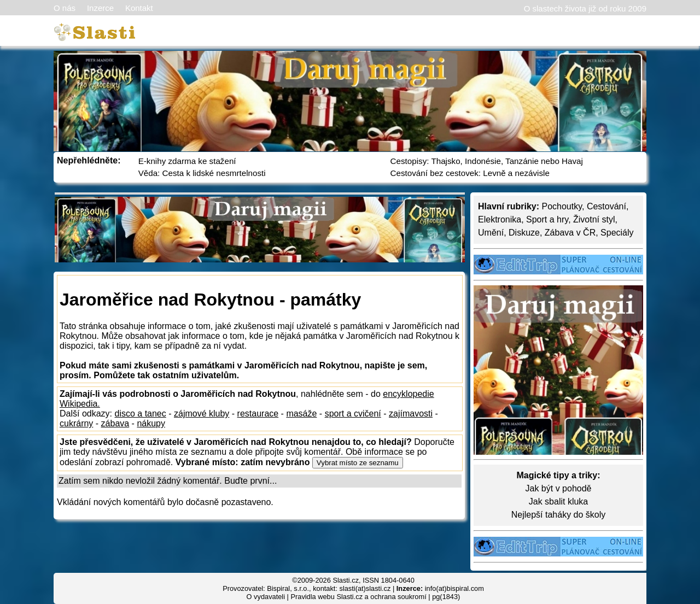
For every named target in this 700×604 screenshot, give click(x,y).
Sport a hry (547, 219)
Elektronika (500, 219)
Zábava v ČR (570, 233)
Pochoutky (562, 206)
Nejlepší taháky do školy (559, 515)
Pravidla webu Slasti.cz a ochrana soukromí (358, 597)
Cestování (606, 206)
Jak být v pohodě (559, 488)
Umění (491, 233)
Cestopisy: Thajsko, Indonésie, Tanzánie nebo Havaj (487, 161)
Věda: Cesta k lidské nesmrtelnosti (202, 173)
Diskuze (524, 233)
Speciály (617, 233)
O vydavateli (266, 597)
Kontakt (139, 8)
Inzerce (100, 8)
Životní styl (594, 219)
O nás (65, 8)
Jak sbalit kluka (559, 502)
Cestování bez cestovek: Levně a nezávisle (470, 173)
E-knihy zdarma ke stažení (187, 161)
